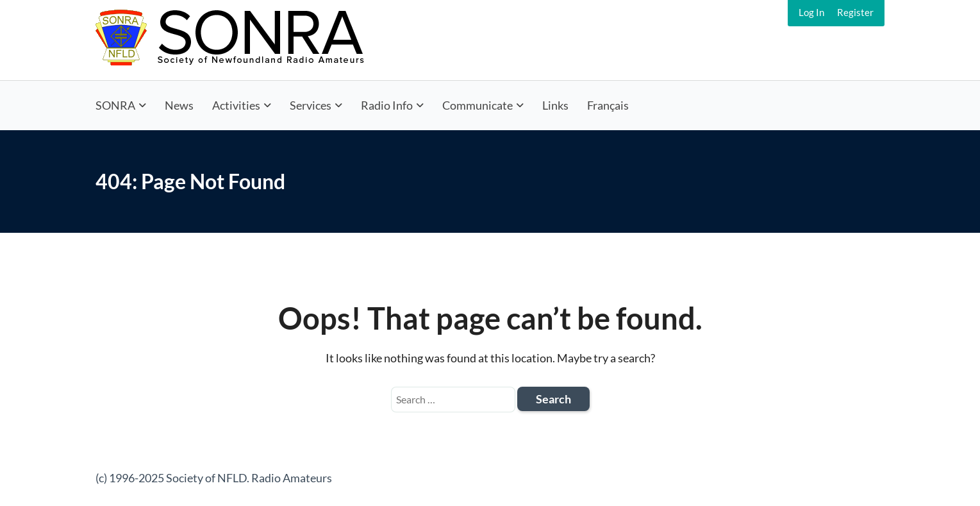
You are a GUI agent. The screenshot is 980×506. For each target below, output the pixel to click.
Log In (811, 12)
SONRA (115, 105)
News (179, 105)
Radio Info (387, 105)
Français (608, 105)
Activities (236, 105)
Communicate (478, 105)
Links (555, 105)
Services (311, 105)
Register (855, 12)
